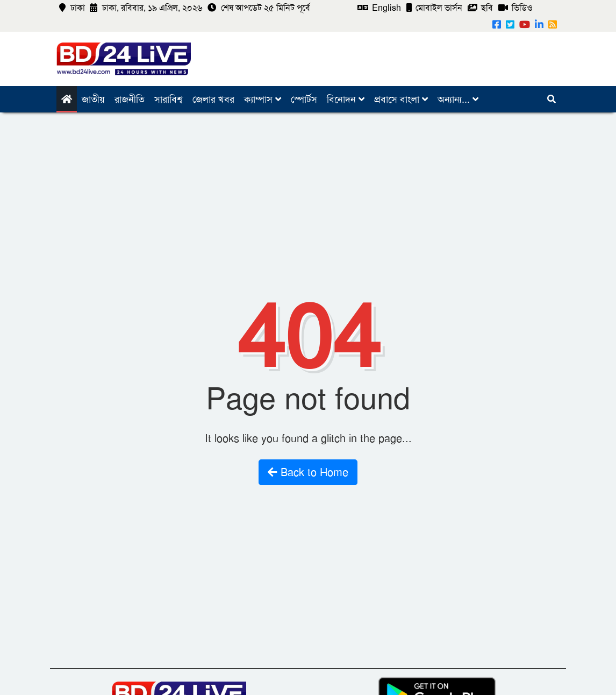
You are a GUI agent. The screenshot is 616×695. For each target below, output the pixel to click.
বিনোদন (346, 100)
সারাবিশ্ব (169, 100)
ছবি (480, 8)
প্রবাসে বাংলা (401, 100)
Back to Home (308, 472)
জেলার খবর (213, 100)
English (379, 8)
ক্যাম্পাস (263, 100)
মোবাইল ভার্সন (434, 8)
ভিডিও (515, 8)
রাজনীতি (130, 100)
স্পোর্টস (304, 100)
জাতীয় (93, 100)
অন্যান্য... (458, 100)
